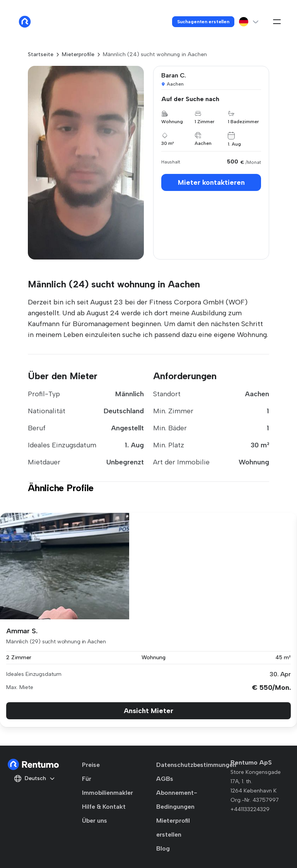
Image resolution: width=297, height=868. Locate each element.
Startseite (41, 54)
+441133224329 (250, 809)
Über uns (95, 821)
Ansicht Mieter (148, 711)
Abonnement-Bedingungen (177, 800)
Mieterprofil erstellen (173, 828)
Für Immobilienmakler (108, 786)
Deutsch (35, 779)
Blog (163, 848)
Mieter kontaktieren (211, 182)
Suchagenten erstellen (203, 22)
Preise (91, 765)
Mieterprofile (78, 54)
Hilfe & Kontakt (104, 807)
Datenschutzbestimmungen (196, 765)
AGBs (165, 779)
